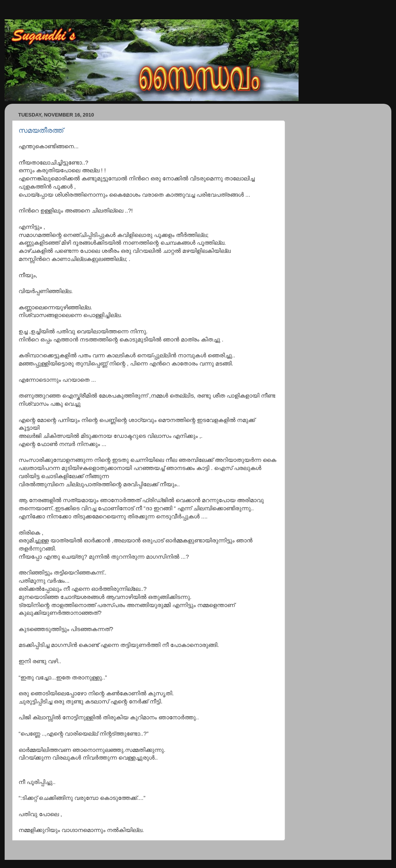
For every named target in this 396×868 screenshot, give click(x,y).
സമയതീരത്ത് (41, 130)
